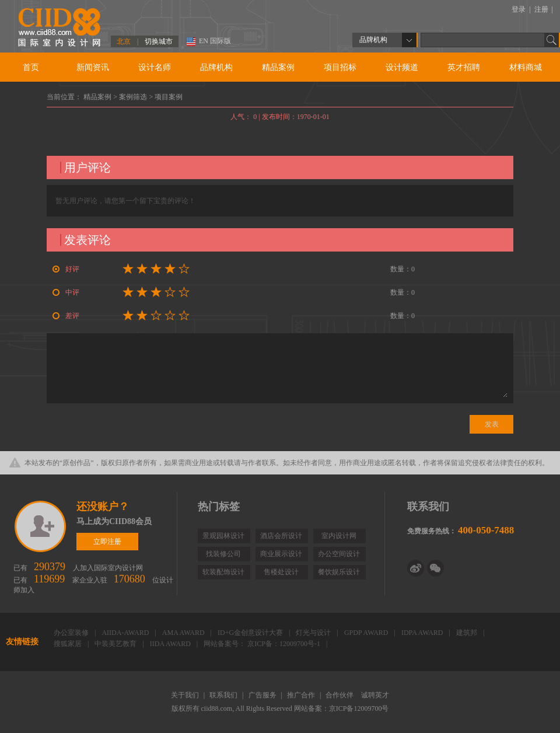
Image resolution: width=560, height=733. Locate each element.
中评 (66, 292)
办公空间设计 (339, 554)
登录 (519, 9)
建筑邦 (468, 633)
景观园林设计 (223, 536)
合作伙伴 (340, 695)
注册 (542, 9)
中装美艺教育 (116, 644)
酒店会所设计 (281, 536)
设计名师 (155, 67)
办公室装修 (72, 633)
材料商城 (526, 67)
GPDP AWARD (367, 633)
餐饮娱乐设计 (339, 572)
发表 (492, 424)
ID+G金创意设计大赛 (251, 633)
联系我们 (224, 695)
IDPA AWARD (423, 633)
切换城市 (159, 41)
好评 (66, 269)
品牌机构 (216, 67)
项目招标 (340, 67)
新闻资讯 (93, 67)
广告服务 (263, 695)
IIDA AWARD (171, 644)
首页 (31, 67)
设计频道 (402, 67)
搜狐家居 (69, 644)
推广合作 (302, 695)
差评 (66, 316)
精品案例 (278, 67)
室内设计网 (339, 536)
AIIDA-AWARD (126, 633)
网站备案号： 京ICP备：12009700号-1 (263, 644)
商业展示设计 (281, 554)
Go (552, 40)
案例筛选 (134, 97)
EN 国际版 (215, 41)
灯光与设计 (314, 633)
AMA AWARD (184, 633)
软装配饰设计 (223, 572)
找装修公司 (223, 554)
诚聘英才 (375, 695)
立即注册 (41, 526)
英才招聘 (464, 67)
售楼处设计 (281, 572)
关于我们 (186, 695)
